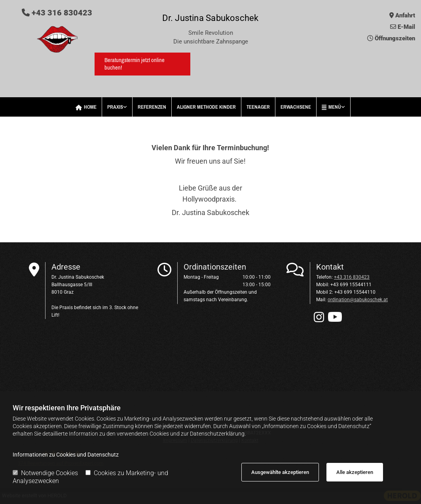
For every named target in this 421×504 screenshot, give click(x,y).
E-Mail (406, 27)
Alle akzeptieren (355, 472)
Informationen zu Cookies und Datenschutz (66, 455)
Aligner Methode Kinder (206, 107)
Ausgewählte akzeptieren (280, 472)
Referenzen (152, 107)
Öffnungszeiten (395, 38)
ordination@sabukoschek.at (358, 300)
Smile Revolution (211, 33)
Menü (331, 107)
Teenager (258, 107)
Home (86, 107)
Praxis (115, 107)
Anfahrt (405, 15)
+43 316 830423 (57, 13)
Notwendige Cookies (45, 473)
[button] (142, 64)
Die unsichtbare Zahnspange (211, 42)
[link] (117, 107)
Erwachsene (296, 107)
